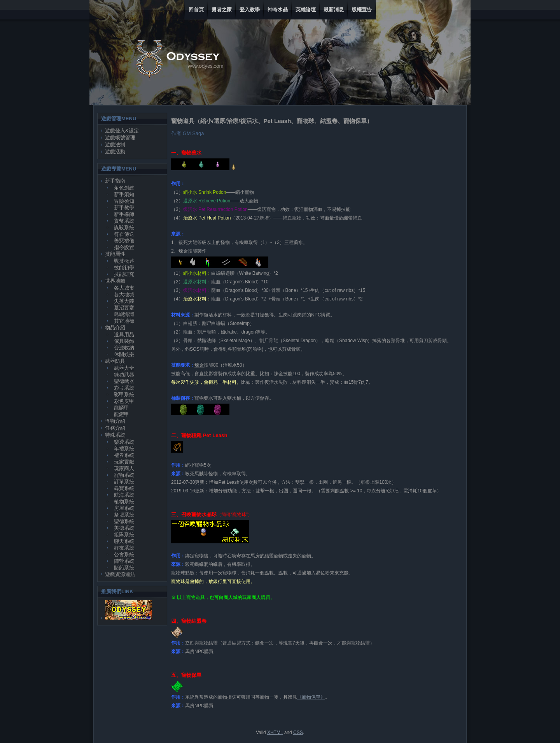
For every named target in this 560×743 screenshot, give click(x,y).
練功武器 (124, 375)
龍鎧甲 (122, 414)
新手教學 (124, 208)
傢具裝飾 (124, 341)
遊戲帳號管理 (120, 138)
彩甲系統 (124, 394)
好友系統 (124, 548)
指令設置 (124, 247)
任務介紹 (115, 428)
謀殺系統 (124, 227)
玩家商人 (124, 468)
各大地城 (124, 294)
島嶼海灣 (124, 314)
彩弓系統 (124, 388)
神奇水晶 (278, 10)
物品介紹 (115, 328)
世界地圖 (115, 281)
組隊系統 (124, 535)
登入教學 (250, 10)
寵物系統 (124, 475)
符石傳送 (124, 234)
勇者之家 (222, 10)
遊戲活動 (115, 152)
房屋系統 (124, 508)
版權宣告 (362, 10)
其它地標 (124, 321)
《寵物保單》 (311, 697)
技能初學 (124, 268)
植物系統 (124, 501)
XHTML (275, 732)
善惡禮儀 (124, 241)
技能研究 (124, 274)
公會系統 (124, 554)
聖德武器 (124, 381)
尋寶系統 (124, 488)
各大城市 (124, 288)
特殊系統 (115, 435)
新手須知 (124, 194)
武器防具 (115, 361)
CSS (298, 732)
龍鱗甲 (122, 408)
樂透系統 (124, 442)
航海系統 (124, 495)
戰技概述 (124, 261)
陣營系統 (124, 561)
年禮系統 (124, 449)
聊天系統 (124, 541)
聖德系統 (124, 521)
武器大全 (124, 368)
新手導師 (124, 214)
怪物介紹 (115, 421)
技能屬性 (115, 254)
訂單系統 (124, 482)
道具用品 (124, 335)
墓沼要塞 (124, 308)
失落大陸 (124, 301)
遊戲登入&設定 (122, 131)
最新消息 (334, 10)
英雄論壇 (306, 10)
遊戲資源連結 (120, 574)
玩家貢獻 (124, 462)
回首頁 (196, 10)
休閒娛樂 (124, 354)
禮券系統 (124, 455)
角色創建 (124, 188)
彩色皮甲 (124, 401)
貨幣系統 (124, 221)
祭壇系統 (124, 515)
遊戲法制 (115, 145)
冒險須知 (124, 201)
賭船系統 (124, 568)
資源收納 (124, 348)
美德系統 (124, 528)
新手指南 (115, 181)
